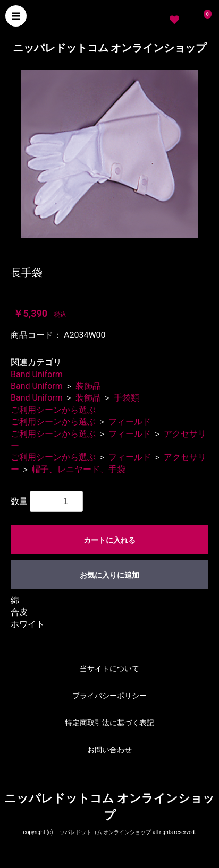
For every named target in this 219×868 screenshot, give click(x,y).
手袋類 (127, 398)
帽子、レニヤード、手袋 (79, 469)
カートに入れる (109, 540)
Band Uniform (37, 374)
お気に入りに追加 (109, 575)
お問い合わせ (109, 750)
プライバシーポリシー (109, 696)
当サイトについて (109, 669)
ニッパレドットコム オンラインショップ (110, 48)
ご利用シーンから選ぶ (53, 410)
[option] (109, 154)
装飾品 (88, 386)
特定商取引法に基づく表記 (109, 723)
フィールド (130, 422)
